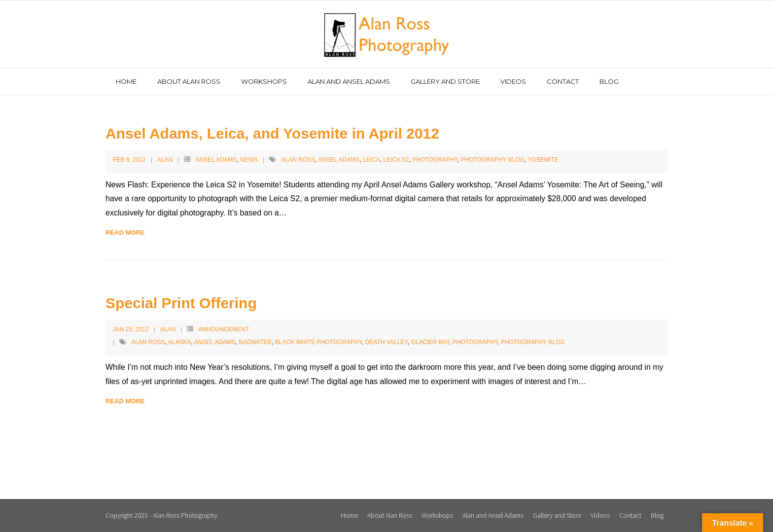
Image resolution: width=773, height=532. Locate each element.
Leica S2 (396, 160)
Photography (435, 160)
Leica (371, 160)
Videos (600, 515)
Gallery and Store (557, 515)
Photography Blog (492, 160)
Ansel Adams (216, 160)
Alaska (180, 342)
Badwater (256, 342)
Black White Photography (318, 342)
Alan (165, 160)
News (249, 160)
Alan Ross (298, 160)
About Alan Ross (390, 515)
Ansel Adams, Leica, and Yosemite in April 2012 (272, 133)
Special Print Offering (181, 303)
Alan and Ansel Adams (493, 515)
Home (349, 515)
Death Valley (386, 342)
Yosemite (543, 160)
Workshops (437, 515)
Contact (630, 515)
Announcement (224, 329)
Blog (657, 515)
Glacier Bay (430, 342)
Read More (125, 232)
